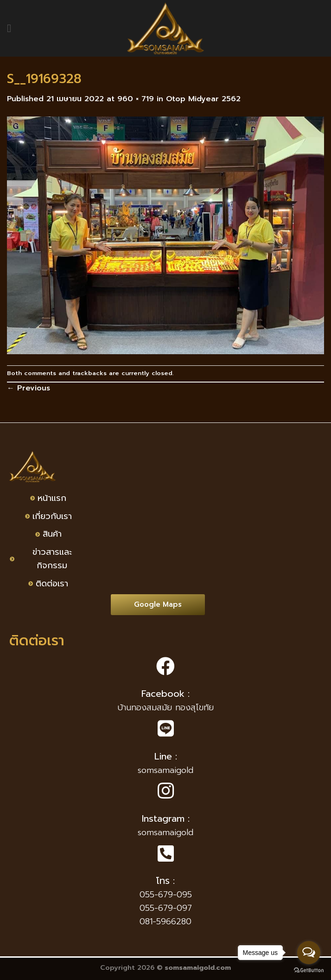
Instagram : (166, 818)
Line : (166, 756)
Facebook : (165, 694)
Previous (29, 388)
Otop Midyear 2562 (203, 99)
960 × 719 (136, 99)
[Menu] (13, 28)
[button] (158, 605)
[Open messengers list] (309, 953)
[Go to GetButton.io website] (309, 970)
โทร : (165, 881)
